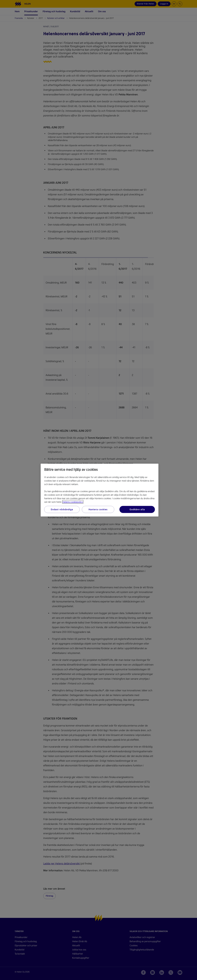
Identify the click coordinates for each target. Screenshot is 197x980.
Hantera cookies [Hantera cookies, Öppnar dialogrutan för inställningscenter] (98, 509)
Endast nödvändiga (62, 509)
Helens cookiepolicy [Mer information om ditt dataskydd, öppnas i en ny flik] (73, 502)
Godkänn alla (137, 509)
